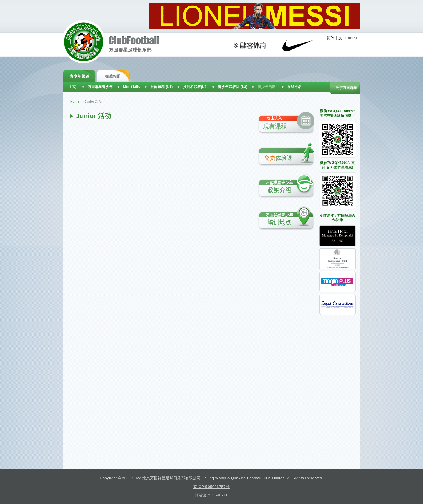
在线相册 (113, 76)
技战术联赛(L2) (196, 87)
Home (75, 101)
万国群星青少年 (100, 87)
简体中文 (335, 38)
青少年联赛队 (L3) (233, 87)
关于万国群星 (346, 88)
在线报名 (295, 87)
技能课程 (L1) (162, 87)
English (352, 38)
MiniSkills (132, 87)
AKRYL (222, 495)
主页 (72, 87)
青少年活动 (267, 87)
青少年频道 (79, 76)
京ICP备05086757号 (212, 487)
